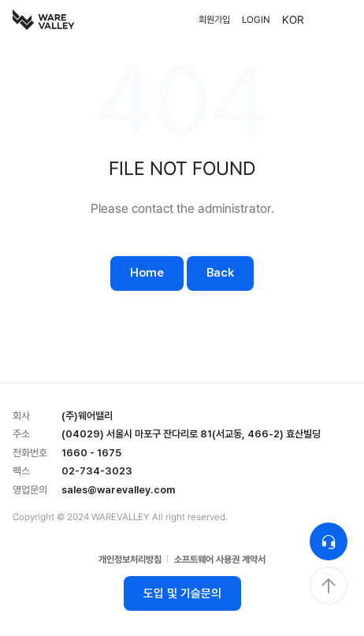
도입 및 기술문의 (182, 593)
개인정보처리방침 (130, 560)
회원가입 (214, 20)
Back (220, 273)
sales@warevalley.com (118, 490)
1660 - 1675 (91, 453)
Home (147, 273)
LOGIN (256, 20)
